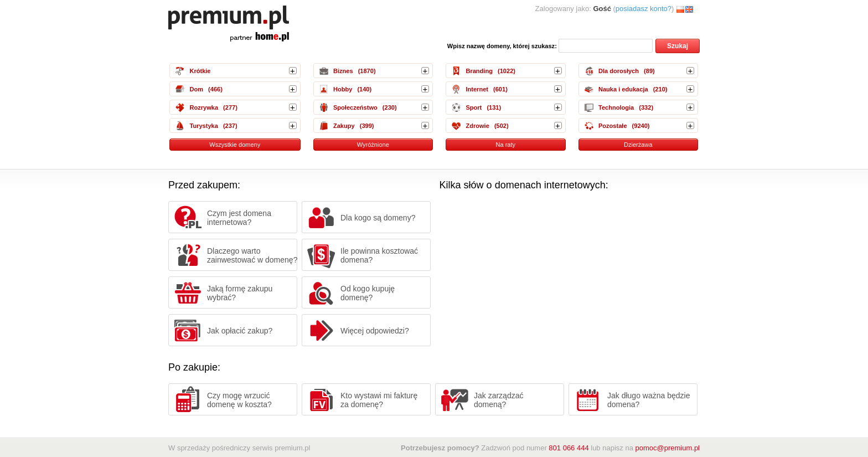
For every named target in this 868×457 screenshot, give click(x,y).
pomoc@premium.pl (667, 448)
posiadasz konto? (644, 9)
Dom (196, 89)
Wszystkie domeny (235, 145)
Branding (479, 71)
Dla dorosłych (619, 71)
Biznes (343, 71)
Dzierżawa (638, 145)
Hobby (343, 89)
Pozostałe (613, 126)
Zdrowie (477, 126)
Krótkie (200, 71)
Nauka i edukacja (623, 89)
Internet (477, 89)
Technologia (616, 107)
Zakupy (344, 126)
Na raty (505, 145)
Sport (474, 107)
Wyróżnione (373, 145)
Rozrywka (204, 107)
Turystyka (203, 126)
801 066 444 (569, 448)
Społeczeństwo (355, 107)
